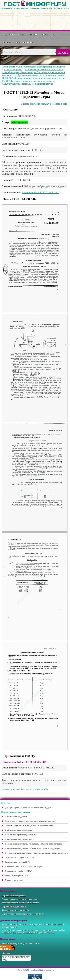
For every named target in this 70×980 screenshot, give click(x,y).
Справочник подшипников (14, 906)
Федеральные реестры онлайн (15, 910)
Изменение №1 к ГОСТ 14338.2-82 (40, 192)
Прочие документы (14, 880)
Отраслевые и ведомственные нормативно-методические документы (36, 853)
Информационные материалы (19, 830)
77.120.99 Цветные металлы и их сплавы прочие (27, 84)
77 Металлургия (13, 70)
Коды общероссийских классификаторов (20, 903)
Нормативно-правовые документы (21, 835)
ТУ (54, 35)
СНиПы (33, 35)
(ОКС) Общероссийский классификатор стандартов (29, 807)
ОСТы (45, 35)
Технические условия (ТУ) (17, 862)
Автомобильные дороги (16, 817)
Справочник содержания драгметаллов (19, 899)
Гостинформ (8, 67)
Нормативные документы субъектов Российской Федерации (32, 848)
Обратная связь (25, 42)
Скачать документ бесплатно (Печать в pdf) (44, 104)
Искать (63, 53)
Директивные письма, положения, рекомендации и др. (30, 821)
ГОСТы (22, 35)
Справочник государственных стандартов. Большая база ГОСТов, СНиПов (35, 8)
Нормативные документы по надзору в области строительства (33, 844)
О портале (8, 35)
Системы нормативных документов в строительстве (29, 826)
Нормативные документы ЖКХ (19, 839)
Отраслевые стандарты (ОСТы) (19, 857)
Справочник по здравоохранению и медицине (23, 914)
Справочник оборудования (14, 895)
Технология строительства (17, 875)
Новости (7, 42)
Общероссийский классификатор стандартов (41, 67)
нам (14, 930)
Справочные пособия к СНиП (19, 871)
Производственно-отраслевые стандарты (24, 866)
